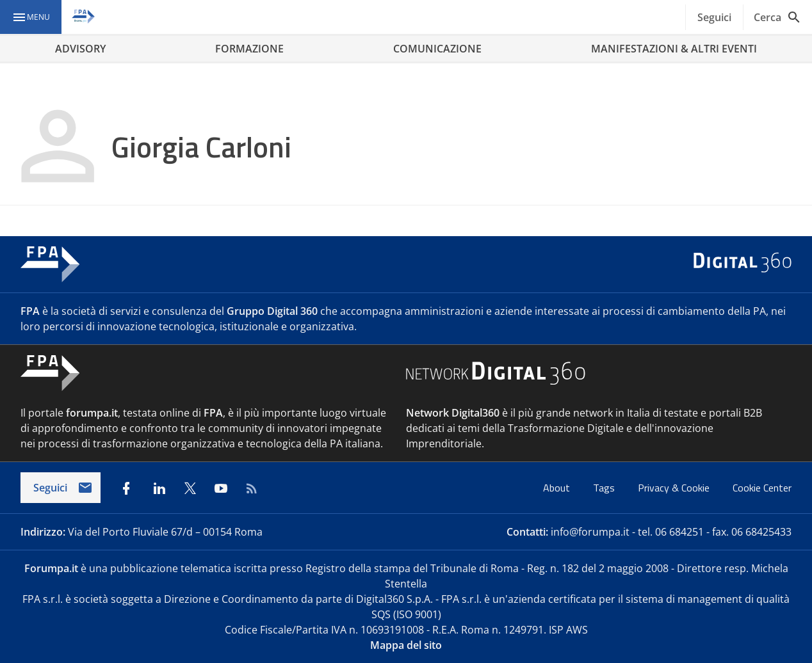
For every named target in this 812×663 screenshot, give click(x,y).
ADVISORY (80, 49)
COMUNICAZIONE (437, 49)
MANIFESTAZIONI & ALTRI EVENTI (674, 49)
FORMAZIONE (249, 49)
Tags (605, 488)
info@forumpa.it (590, 532)
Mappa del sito (406, 645)
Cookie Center (762, 488)
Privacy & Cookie (675, 488)
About (558, 488)
